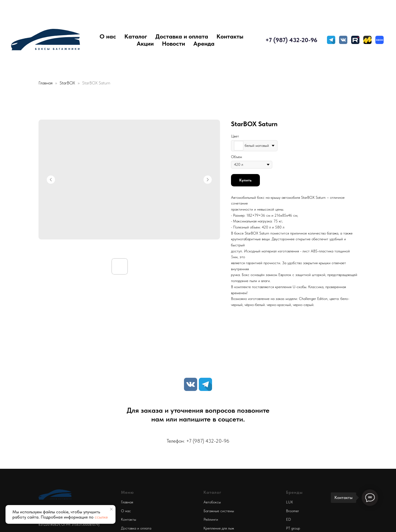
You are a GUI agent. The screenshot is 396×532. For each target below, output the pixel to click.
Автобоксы (212, 502)
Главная (46, 83)
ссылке (101, 517)
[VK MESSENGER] (343, 40)
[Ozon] (380, 40)
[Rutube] (355, 40)
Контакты (230, 36)
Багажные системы (219, 511)
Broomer (292, 511)
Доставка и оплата (182, 36)
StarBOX (68, 83)
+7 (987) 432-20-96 (291, 40)
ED (288, 519)
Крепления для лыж (219, 528)
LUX (289, 502)
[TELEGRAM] (331, 40)
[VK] (191, 384)
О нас (108, 36)
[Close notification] (111, 509)
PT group (293, 528)
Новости (174, 43)
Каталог (136, 36)
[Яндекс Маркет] (367, 40)
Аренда (204, 43)
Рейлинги (211, 519)
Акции (145, 43)
